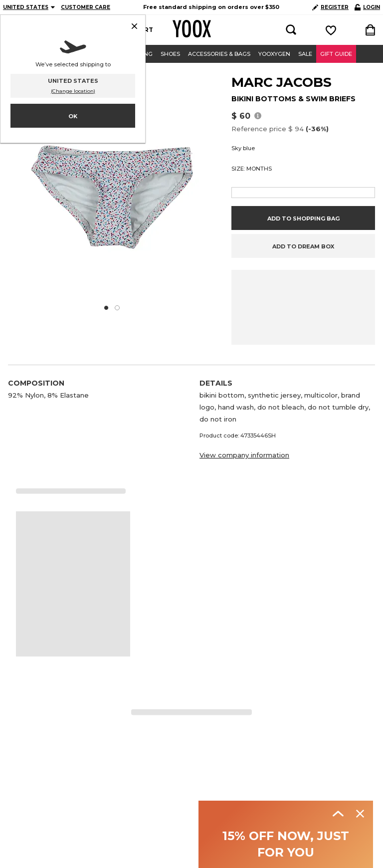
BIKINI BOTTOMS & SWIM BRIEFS (293, 99)
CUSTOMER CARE (86, 7)
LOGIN (367, 7)
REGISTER (330, 7)
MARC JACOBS (282, 82)
